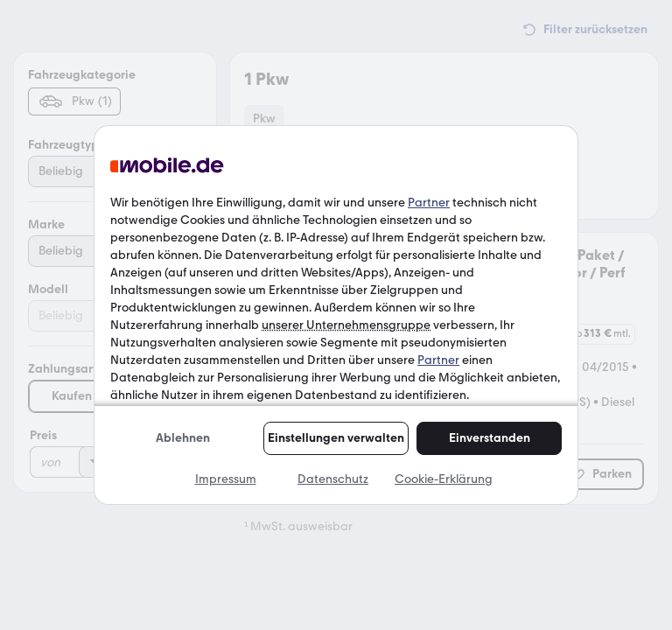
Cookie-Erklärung (444, 479)
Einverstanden (490, 438)
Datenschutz (333, 479)
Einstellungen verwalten (336, 438)
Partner (429, 203)
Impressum (226, 479)
